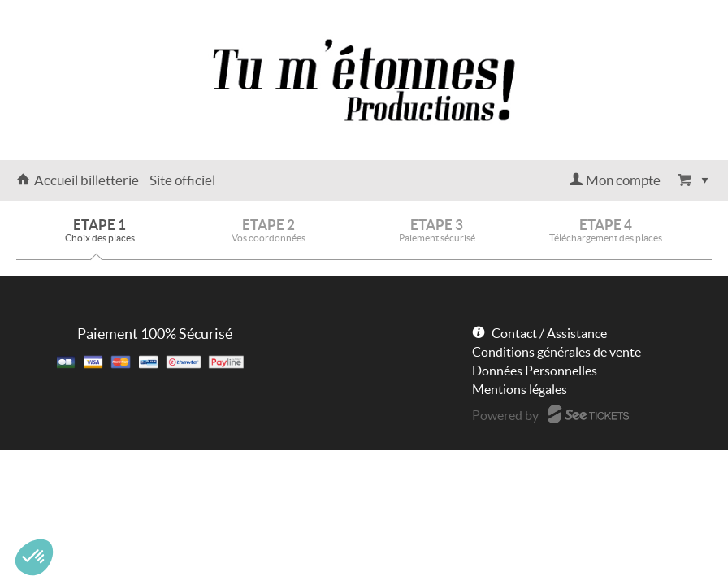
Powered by (505, 415)
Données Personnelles (535, 370)
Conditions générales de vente (557, 352)
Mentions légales (520, 389)
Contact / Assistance (549, 333)
